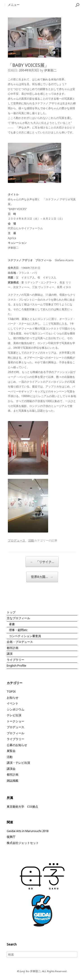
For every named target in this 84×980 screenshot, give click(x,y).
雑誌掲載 (13, 781)
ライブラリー (15, 660)
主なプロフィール (18, 618)
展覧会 (11, 751)
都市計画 (13, 648)
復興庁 (11, 837)
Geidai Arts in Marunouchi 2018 (28, 831)
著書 (12, 624)
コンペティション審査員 (25, 636)
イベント (13, 703)
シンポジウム (15, 709)
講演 (10, 654)
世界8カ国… (42, 577)
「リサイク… (42, 562)
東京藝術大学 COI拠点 (22, 807)
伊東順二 (50, 70)
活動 (31, 540)
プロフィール (15, 733)
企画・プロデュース (20, 642)
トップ (11, 612)
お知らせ (13, 698)
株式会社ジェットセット (23, 843)
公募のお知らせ (17, 745)
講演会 (11, 769)
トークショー (15, 721)
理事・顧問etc (18, 630)
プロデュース (17, 540)
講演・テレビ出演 (18, 763)
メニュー (12, 5)
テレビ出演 (14, 715)
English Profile (16, 665)
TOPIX (11, 691)
